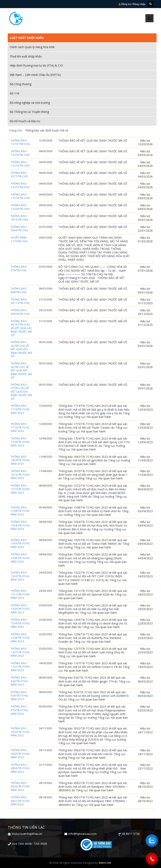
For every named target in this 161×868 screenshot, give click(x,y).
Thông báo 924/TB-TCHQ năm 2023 (19, 696)
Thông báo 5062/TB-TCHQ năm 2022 (20, 754)
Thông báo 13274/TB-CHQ (20, 196)
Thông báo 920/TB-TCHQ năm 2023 (19, 681)
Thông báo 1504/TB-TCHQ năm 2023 (20, 525)
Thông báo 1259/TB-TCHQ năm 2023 (20, 623)
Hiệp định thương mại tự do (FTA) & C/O (36, 65)
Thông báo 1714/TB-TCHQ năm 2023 (20, 409)
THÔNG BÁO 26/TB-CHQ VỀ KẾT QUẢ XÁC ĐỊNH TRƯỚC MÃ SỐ (21, 370)
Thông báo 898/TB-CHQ (19, 290)
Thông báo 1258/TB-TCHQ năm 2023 (20, 638)
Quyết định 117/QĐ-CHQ (19, 239)
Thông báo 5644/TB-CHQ (19, 229)
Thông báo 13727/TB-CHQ (20, 142)
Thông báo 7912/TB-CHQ (19, 218)
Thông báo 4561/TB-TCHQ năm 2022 (20, 801)
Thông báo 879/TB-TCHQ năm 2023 (19, 710)
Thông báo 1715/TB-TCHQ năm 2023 (20, 427)
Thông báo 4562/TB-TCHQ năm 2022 (20, 786)
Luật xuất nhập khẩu (27, 38)
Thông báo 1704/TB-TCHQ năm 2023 (20, 442)
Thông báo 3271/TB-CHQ (19, 175)
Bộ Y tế (14, 93)
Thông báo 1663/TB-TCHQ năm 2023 (20, 460)
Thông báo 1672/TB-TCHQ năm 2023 (20, 475)
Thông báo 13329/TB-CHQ (20, 207)
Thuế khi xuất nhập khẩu (26, 56)
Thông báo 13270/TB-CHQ (20, 153)
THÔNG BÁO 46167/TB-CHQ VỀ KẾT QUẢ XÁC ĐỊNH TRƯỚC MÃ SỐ (21, 328)
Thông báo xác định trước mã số (46, 130)
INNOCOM (105, 863)
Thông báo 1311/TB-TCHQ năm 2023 (20, 594)
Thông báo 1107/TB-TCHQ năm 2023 (20, 667)
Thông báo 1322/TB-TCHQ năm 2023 (20, 576)
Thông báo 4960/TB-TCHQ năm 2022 (20, 768)
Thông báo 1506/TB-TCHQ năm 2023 (20, 558)
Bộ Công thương (21, 84)
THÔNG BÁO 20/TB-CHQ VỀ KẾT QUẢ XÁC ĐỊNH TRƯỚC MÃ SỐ (21, 349)
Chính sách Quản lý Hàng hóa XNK (32, 47)
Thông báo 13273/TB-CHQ (20, 185)
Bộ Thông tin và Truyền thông (29, 112)
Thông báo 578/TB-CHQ (19, 269)
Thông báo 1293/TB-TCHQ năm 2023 (20, 609)
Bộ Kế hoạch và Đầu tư (25, 121)
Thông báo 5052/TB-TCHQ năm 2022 (20, 732)
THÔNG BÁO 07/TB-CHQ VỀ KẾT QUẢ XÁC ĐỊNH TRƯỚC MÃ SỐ (21, 392)
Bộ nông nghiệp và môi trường (30, 103)
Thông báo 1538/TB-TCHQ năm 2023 (20, 511)
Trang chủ (15, 130)
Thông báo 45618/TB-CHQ (20, 312)
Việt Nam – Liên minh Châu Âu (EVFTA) (35, 75)
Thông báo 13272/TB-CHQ (20, 164)
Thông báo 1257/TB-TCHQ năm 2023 (20, 652)
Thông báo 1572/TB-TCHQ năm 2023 (20, 489)
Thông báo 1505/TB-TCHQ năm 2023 (20, 544)
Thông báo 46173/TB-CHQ (20, 301)
